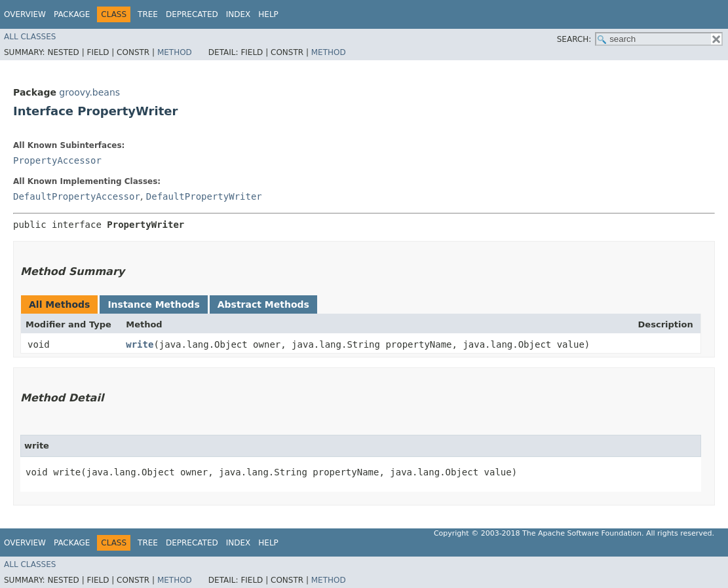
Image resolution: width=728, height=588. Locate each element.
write (140, 344)
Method (175, 52)
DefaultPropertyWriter (204, 196)
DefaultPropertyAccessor (77, 196)
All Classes (30, 37)
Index (239, 14)
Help (268, 14)
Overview (25, 14)
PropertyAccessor (57, 160)
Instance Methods (153, 304)
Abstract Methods (263, 304)
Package (72, 14)
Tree (148, 14)
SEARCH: (574, 39)
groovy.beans (89, 92)
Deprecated (192, 14)
